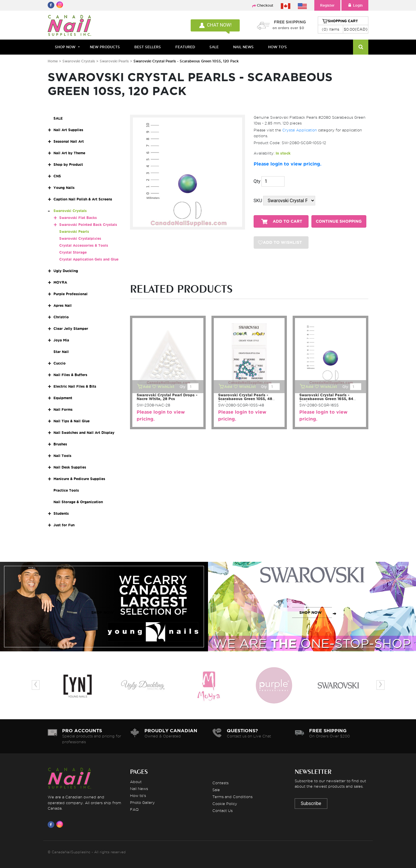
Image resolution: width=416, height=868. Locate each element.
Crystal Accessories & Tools (84, 245)
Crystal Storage (73, 252)
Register (327, 5)
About (136, 782)
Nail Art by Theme (69, 153)
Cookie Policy (225, 804)
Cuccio (60, 363)
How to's (138, 795)
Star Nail (61, 352)
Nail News (139, 789)
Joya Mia (61, 340)
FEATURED (185, 47)
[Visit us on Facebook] (52, 824)
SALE (214, 47)
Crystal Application (300, 130)
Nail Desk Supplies (70, 467)
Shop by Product (68, 165)
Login (355, 5)
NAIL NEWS (243, 47)
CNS (57, 176)
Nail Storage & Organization (78, 502)
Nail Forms (63, 409)
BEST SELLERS (148, 47)
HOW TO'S (277, 47)
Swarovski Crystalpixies (80, 238)
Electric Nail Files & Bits (75, 386)
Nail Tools (62, 456)
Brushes (60, 444)
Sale (216, 790)
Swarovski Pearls (114, 61)
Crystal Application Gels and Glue (89, 259)
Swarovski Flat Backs (78, 218)
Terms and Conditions (232, 797)
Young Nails (64, 188)
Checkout (265, 5)
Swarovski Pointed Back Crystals (88, 225)
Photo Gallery (142, 802)
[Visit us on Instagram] (61, 824)
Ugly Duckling (66, 271)
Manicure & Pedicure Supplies (79, 479)
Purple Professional (70, 294)
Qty (257, 181)
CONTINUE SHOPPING (339, 221)
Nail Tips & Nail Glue (71, 421)
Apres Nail (63, 305)
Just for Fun (64, 525)
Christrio (61, 317)
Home (53, 61)
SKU (258, 201)
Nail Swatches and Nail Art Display (84, 433)
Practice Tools (66, 490)
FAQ (134, 809)
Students (61, 513)
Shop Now (65, 47)
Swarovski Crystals (79, 61)
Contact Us (222, 811)
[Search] (361, 47)
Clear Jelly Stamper (71, 329)
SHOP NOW (103, 613)
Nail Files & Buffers (70, 375)
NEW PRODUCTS (105, 47)
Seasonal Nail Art (69, 141)
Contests (220, 783)
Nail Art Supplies (68, 130)
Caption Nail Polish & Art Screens (83, 199)
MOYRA (60, 282)
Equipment (63, 398)
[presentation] (36, 685)
